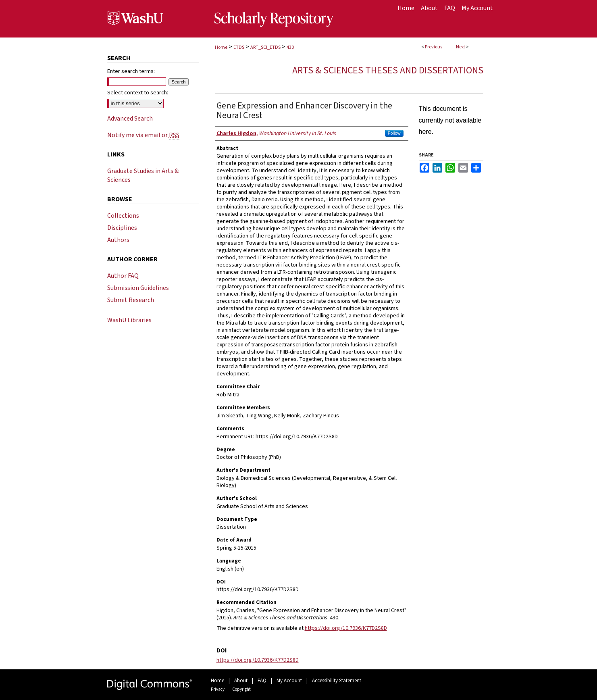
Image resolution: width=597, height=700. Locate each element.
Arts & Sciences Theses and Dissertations (388, 70)
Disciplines (122, 228)
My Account (289, 681)
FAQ (262, 681)
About (241, 681)
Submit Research (131, 300)
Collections (123, 216)
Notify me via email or (143, 135)
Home (221, 47)
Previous (434, 47)
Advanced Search (130, 119)
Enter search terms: (131, 71)
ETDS (239, 47)
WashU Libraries (129, 320)
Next (461, 47)
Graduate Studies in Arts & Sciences (143, 175)
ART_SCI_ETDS (265, 47)
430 (290, 47)
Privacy (218, 689)
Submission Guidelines (138, 288)
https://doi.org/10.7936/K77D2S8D (346, 628)
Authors (118, 240)
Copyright (241, 689)
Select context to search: (138, 93)
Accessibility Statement (337, 681)
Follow (394, 133)
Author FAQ (123, 276)
